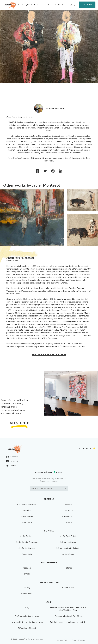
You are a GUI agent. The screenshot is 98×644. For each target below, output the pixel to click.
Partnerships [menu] (50, 5)
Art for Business (27, 536)
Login (75, 5)
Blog (27, 607)
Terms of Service (78, 640)
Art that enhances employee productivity (68, 622)
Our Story (68, 510)
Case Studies (68, 588)
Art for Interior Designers (27, 542)
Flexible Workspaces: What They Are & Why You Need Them (68, 609)
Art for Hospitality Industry (68, 548)
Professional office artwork (27, 616)
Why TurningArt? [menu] (24, 5)
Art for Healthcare (68, 542)
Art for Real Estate (68, 536)
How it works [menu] (35, 5)
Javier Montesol (56, 108)
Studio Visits (27, 594)
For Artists (27, 554)
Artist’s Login (68, 554)
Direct (27, 574)
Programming (68, 516)
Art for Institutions (27, 548)
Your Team (27, 522)
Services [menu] (42, 5)
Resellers (27, 568)
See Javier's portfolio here (49, 355)
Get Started (87, 5)
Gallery (27, 588)
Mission (68, 504)
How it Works (27, 516)
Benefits (27, 510)
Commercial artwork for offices (68, 616)
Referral (68, 568)
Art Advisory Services (27, 504)
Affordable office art (27, 628)
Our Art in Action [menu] (61, 5)
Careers (68, 522)
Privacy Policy (63, 640)
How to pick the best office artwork (27, 622)
